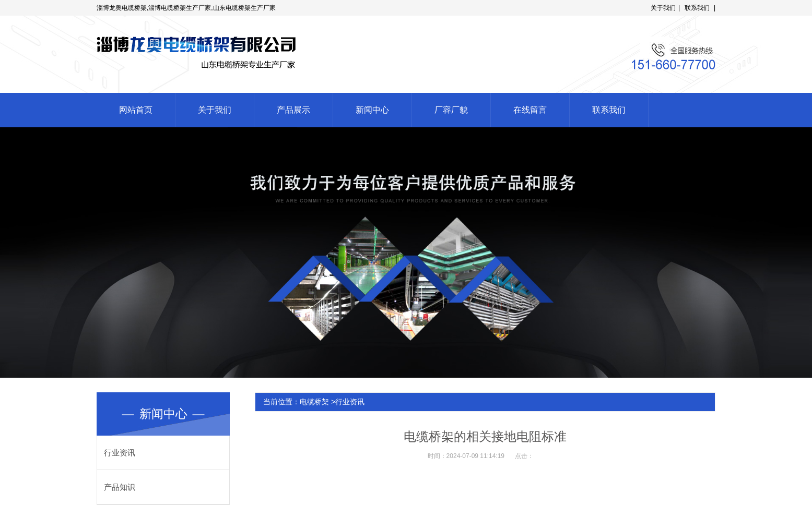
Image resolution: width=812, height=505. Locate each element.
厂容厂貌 (451, 110)
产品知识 (120, 487)
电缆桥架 (314, 402)
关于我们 (663, 8)
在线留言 (530, 110)
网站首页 (136, 110)
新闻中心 (372, 110)
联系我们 (697, 8)
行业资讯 (120, 453)
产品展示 (293, 110)
